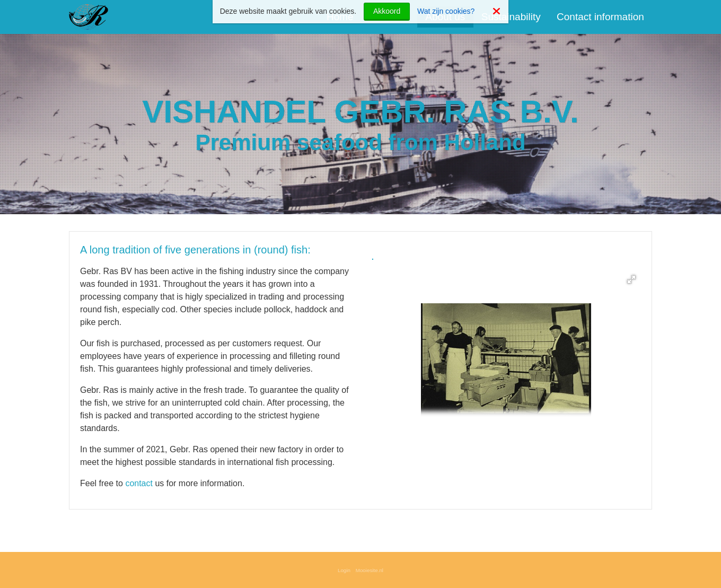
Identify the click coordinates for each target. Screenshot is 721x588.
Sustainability (511, 17)
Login (344, 570)
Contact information (600, 17)
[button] (631, 279)
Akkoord (387, 11)
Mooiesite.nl (370, 570)
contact (140, 483)
